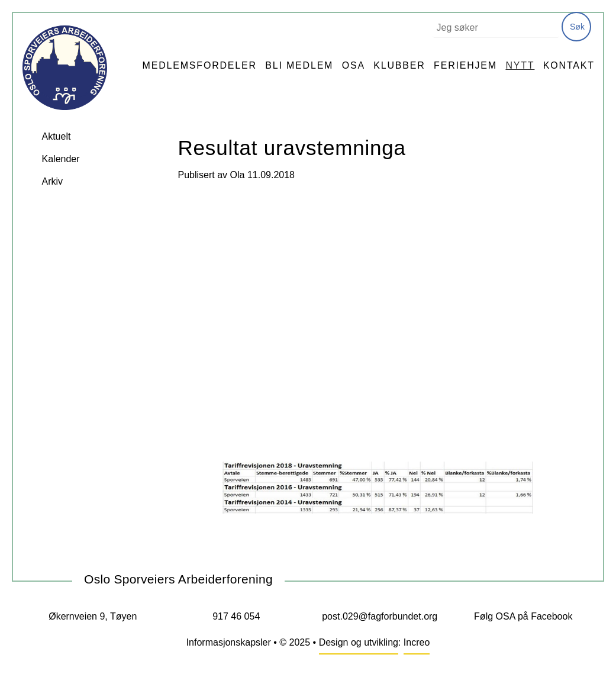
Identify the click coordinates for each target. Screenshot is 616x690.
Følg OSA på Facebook (523, 616)
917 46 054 (236, 616)
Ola (238, 175)
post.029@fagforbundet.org (380, 616)
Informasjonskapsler (229, 642)
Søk (577, 27)
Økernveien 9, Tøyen (93, 616)
